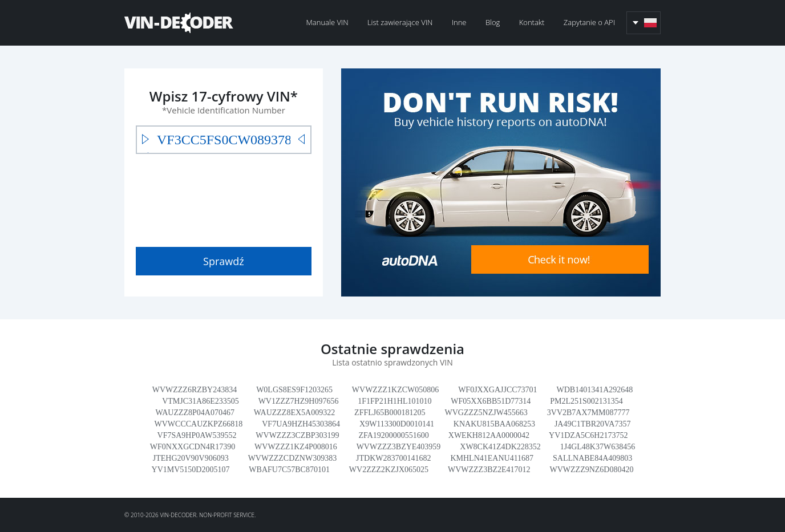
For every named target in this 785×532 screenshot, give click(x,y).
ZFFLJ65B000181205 (390, 413)
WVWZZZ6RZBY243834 (195, 390)
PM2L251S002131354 (586, 401)
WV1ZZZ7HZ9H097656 (299, 401)
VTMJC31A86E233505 (201, 401)
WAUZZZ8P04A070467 (195, 413)
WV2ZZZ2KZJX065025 (389, 470)
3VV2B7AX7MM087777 (588, 413)
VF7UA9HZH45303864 (301, 424)
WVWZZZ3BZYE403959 (399, 447)
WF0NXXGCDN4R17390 (193, 447)
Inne (459, 22)
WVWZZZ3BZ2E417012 (489, 470)
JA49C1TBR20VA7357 (593, 424)
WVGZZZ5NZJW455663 (486, 413)
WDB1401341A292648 (595, 390)
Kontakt (532, 22)
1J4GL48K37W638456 (598, 447)
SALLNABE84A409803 (592, 458)
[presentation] (222, 198)
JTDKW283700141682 (393, 458)
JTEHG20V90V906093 (191, 458)
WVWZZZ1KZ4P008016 (296, 447)
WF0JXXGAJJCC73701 (497, 390)
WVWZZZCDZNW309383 (293, 458)
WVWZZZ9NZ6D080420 (591, 470)
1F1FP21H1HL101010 (394, 401)
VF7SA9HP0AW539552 (197, 435)
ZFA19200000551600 (393, 435)
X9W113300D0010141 (397, 424)
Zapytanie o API (589, 22)
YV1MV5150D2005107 (191, 470)
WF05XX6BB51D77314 (491, 401)
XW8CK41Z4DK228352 (500, 447)
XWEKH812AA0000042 (489, 435)
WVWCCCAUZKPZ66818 (199, 424)
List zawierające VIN (400, 22)
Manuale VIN (327, 22)
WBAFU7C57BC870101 (289, 470)
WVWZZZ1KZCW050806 (395, 390)
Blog (493, 22)
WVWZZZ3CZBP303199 (297, 435)
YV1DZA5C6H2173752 (588, 435)
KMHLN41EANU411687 (492, 458)
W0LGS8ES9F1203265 (294, 390)
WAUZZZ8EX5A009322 (294, 413)
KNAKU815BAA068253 (494, 424)
